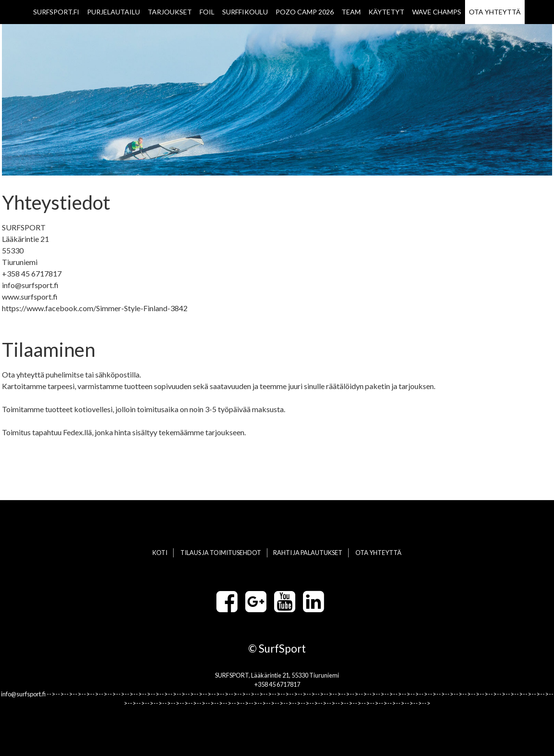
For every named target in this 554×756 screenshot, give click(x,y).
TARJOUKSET (170, 12)
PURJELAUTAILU (113, 12)
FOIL (207, 12)
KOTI (160, 553)
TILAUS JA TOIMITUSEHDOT (221, 553)
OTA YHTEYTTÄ (495, 12)
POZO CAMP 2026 (305, 12)
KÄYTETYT (386, 12)
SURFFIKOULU (245, 12)
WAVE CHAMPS (437, 12)
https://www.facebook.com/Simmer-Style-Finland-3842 (95, 308)
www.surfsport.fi (30, 296)
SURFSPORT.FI (56, 12)
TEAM (351, 12)
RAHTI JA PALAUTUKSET (308, 553)
